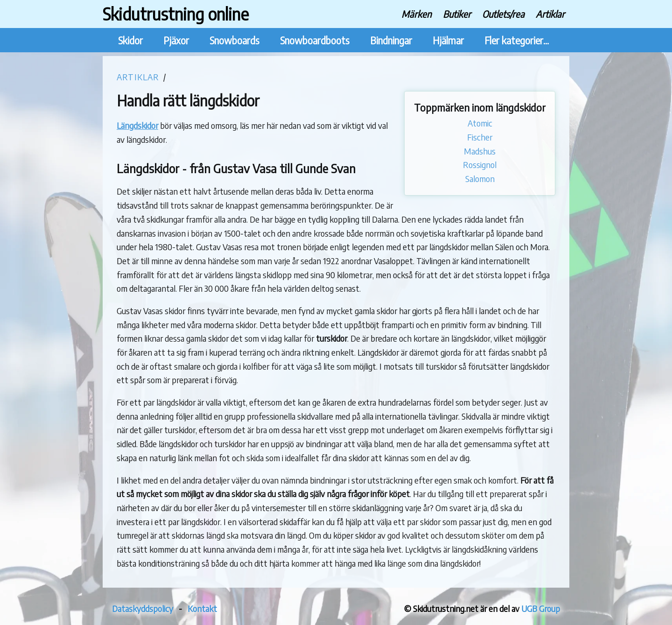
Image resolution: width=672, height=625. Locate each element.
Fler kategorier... (517, 40)
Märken (416, 14)
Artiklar (550, 14)
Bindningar (391, 40)
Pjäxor (176, 40)
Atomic (480, 123)
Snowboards (234, 40)
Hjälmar (448, 40)
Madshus (480, 151)
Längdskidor (137, 125)
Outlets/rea (503, 14)
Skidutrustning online (176, 14)
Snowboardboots (315, 40)
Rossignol (480, 165)
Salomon (480, 179)
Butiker (457, 14)
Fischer (480, 137)
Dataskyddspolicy (143, 608)
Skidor (130, 40)
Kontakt (202, 608)
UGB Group (541, 608)
